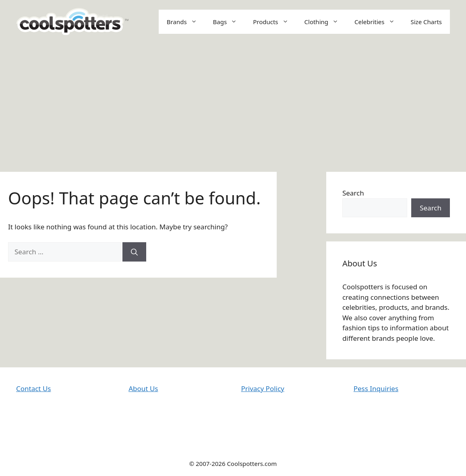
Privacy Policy (263, 388)
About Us (143, 388)
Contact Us (34, 388)
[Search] (134, 252)
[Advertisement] (233, 103)
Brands (186, 22)
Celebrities (379, 22)
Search (353, 193)
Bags (229, 22)
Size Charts (426, 22)
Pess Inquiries (376, 388)
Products (274, 22)
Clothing (325, 22)
